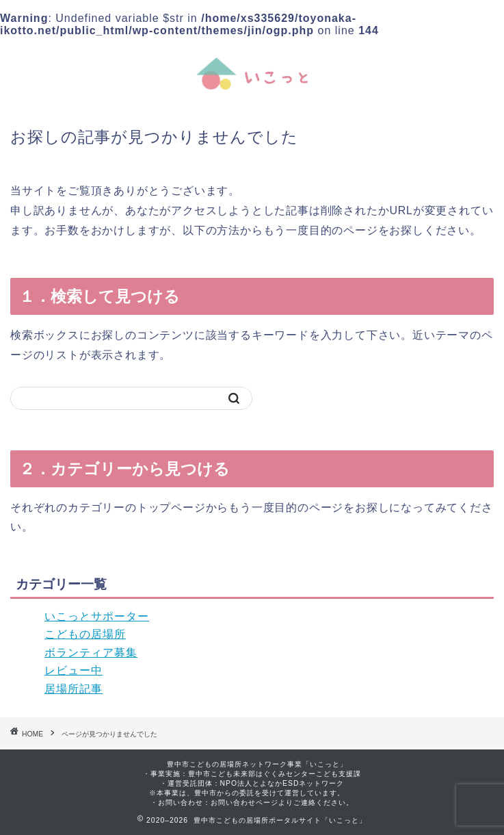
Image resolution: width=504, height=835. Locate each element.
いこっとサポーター (97, 616)
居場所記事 (74, 689)
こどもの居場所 (85, 634)
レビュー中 (74, 670)
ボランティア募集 (91, 653)
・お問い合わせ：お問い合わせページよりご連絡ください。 (252, 802)
